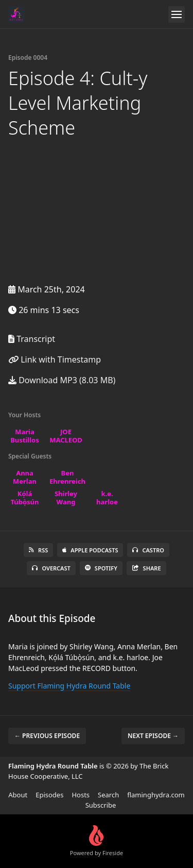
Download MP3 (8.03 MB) (62, 380)
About (18, 795)
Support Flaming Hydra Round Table (69, 686)
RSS (38, 550)
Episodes (49, 795)
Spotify (101, 568)
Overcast (51, 568)
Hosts (81, 795)
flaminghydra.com (156, 795)
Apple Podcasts (90, 550)
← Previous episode (47, 736)
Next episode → (153, 736)
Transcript (32, 339)
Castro (148, 550)
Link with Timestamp (55, 359)
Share (146, 568)
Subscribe (101, 805)
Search (108, 795)
